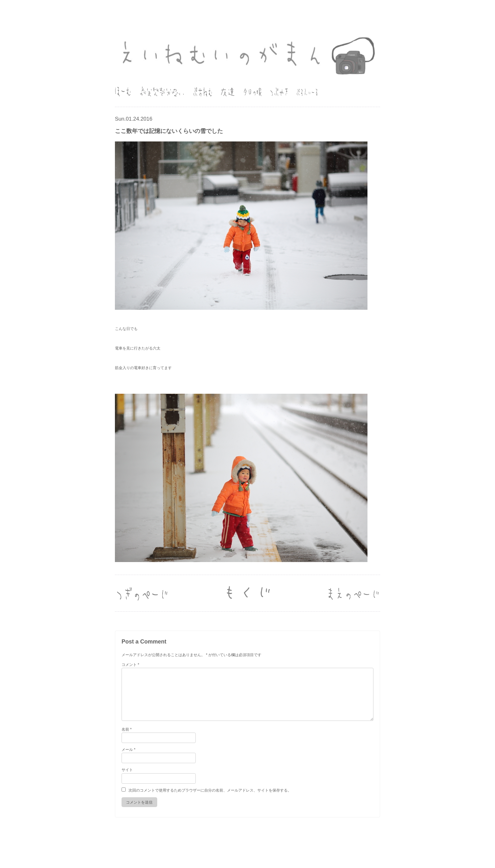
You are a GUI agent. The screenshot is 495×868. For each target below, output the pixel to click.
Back (142, 593)
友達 (228, 92)
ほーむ (123, 92)
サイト (127, 770)
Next (353, 593)
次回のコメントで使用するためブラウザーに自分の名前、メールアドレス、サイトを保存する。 (210, 790)
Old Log (247, 593)
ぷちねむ (203, 92)
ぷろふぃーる (307, 92)
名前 (127, 729)
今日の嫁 (253, 92)
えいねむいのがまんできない (162, 92)
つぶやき (279, 92)
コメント (130, 665)
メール (128, 750)
